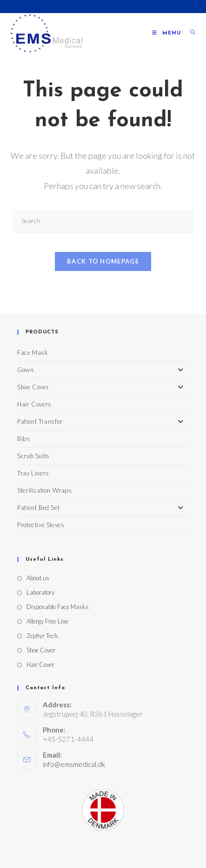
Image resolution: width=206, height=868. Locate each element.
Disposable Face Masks (58, 607)
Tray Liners (33, 473)
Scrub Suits (33, 456)
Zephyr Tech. (43, 636)
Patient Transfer (103, 421)
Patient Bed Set (103, 508)
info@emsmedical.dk (74, 764)
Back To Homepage (103, 261)
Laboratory (40, 592)
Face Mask (33, 353)
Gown (103, 370)
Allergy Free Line (47, 621)
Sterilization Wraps (44, 490)
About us (38, 578)
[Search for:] (189, 33)
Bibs (23, 439)
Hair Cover (40, 665)
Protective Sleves (41, 525)
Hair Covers (34, 404)
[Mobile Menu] (168, 33)
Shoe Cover (103, 387)
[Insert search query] (103, 221)
